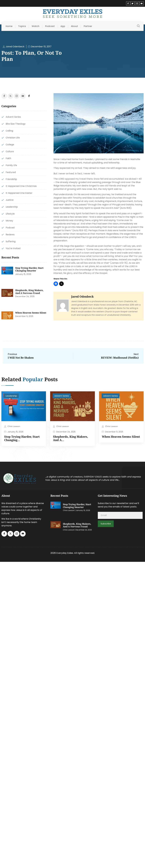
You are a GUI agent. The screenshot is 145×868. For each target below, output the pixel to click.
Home (9, 26)
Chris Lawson (14, 426)
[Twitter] (133, 3)
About (74, 26)
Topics (22, 26)
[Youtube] (142, 3)
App (63, 26)
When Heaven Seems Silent (31, 313)
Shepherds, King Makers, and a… (71, 438)
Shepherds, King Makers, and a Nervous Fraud (29, 292)
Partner (88, 26)
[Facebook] (128, 3)
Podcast (50, 26)
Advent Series (62, 396)
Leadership (11, 396)
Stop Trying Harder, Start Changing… (22, 438)
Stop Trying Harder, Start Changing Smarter (29, 269)
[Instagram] (137, 3)
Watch (36, 26)
